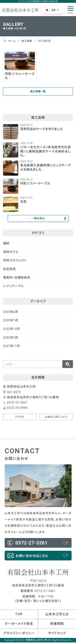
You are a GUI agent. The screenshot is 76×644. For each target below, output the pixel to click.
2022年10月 (12, 330)
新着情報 (57, 625)
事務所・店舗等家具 (17, 279)
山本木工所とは (57, 616)
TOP (19, 616)
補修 (6, 245)
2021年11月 (12, 348)
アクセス (20, 418)
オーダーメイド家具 (19, 625)
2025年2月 (11, 314)
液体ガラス (11, 254)
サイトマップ (57, 635)
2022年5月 (11, 339)
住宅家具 (9, 271)
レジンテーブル (13, 288)
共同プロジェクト (15, 262)
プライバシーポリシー (19, 635)
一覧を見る (38, 219)
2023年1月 (11, 322)
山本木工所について (56, 418)
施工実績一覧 (38, 92)
